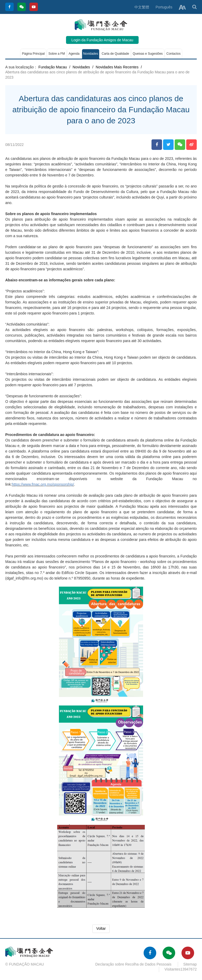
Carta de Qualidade (115, 54)
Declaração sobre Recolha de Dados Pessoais (133, 964)
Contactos (173, 54)
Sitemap (190, 964)
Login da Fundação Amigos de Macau (102, 40)
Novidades (91, 54)
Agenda (74, 54)
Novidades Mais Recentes (117, 67)
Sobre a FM (57, 54)
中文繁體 (142, 7)
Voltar (101, 928)
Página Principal (33, 54)
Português (164, 7)
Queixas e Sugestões (148, 54)
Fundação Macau (53, 67)
